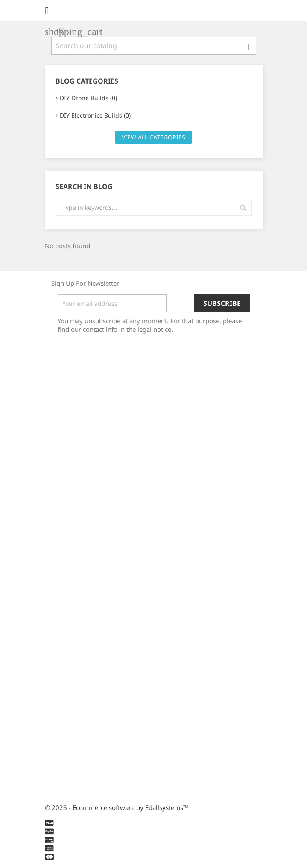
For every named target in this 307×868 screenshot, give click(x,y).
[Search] (154, 46)
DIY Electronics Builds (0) (95, 115)
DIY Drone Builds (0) (88, 98)
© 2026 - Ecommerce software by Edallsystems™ (117, 807)
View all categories (153, 137)
